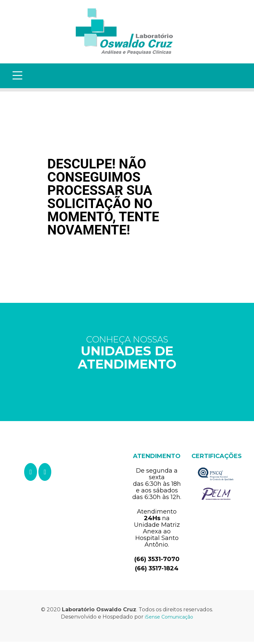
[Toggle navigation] (19, 77)
